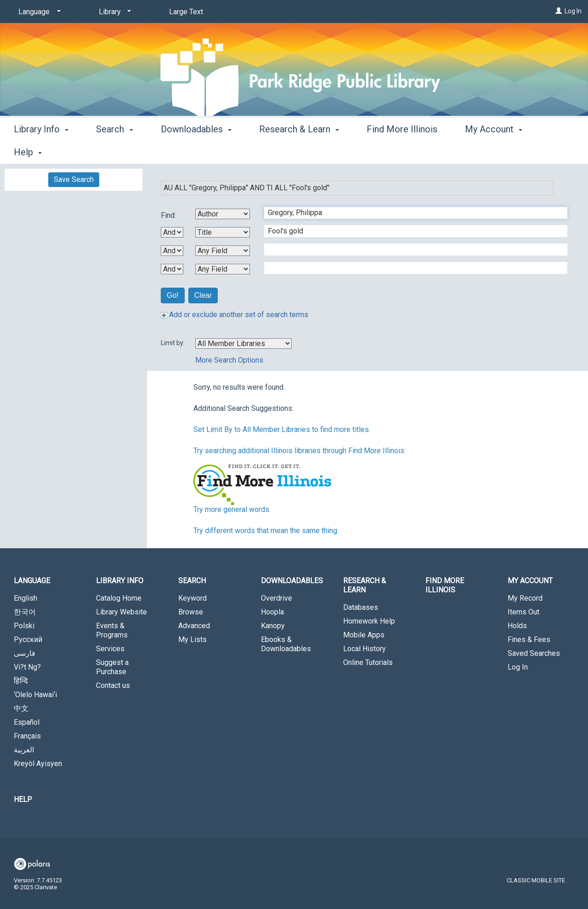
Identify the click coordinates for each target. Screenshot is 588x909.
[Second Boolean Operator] (172, 251)
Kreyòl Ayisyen (38, 764)
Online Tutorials (368, 662)
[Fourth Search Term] (411, 268)
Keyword (192, 598)
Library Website (122, 612)
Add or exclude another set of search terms (235, 315)
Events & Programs (112, 630)
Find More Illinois (402, 151)
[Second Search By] (223, 232)
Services (110, 649)
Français (27, 736)
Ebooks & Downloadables (286, 644)
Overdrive (277, 598)
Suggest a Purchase (112, 667)
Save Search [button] (74, 179)
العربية (24, 750)
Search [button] (114, 151)
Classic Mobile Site (536, 880)
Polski (24, 626)
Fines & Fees (529, 639)
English (25, 598)
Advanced (194, 626)
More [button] (483, 152)
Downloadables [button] (196, 151)
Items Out (523, 612)
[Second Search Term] (411, 231)
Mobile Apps (364, 635)
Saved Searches (534, 653)
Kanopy (273, 626)
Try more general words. (232, 509)
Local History (365, 649)
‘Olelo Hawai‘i (35, 695)
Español (27, 722)
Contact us (113, 685)
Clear (203, 295)
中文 (21, 708)
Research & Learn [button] (299, 151)
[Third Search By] (223, 251)
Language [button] (32, 581)
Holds (517, 626)
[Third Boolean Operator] (172, 269)
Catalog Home (119, 598)
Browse (191, 612)
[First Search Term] (411, 213)
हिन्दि (21, 681)
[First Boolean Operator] (172, 232)
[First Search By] (223, 214)
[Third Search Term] (411, 250)
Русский (28, 639)
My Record (525, 598)
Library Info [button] (41, 151)
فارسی (25, 653)
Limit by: (173, 343)
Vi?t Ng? (27, 667)
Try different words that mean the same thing (265, 531)
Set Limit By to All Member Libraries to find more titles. (282, 429)
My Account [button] (530, 581)
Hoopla (272, 612)
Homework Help (369, 621)
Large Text (186, 12)
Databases (361, 607)
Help (23, 799)
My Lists (192, 639)
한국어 (25, 612)
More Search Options (229, 360)
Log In (573, 11)
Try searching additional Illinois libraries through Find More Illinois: (300, 451)
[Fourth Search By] (223, 269)
